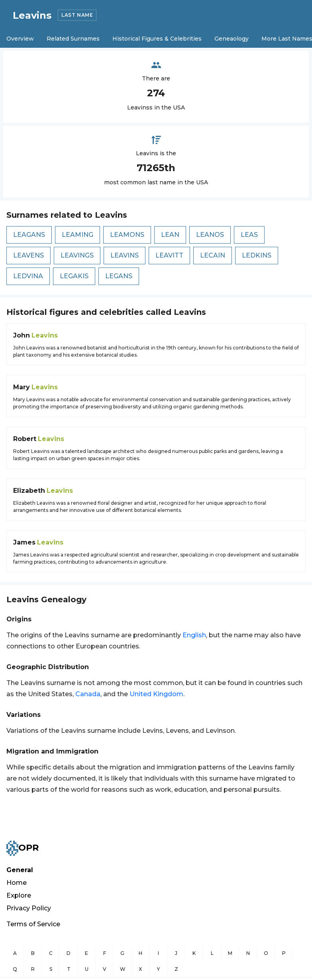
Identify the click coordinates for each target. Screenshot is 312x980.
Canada (88, 694)
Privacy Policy (29, 908)
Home (17, 883)
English (194, 635)
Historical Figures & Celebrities (157, 39)
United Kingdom (156, 694)
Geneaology (232, 39)
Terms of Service (33, 924)
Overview (20, 39)
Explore (19, 895)
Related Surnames (73, 39)
